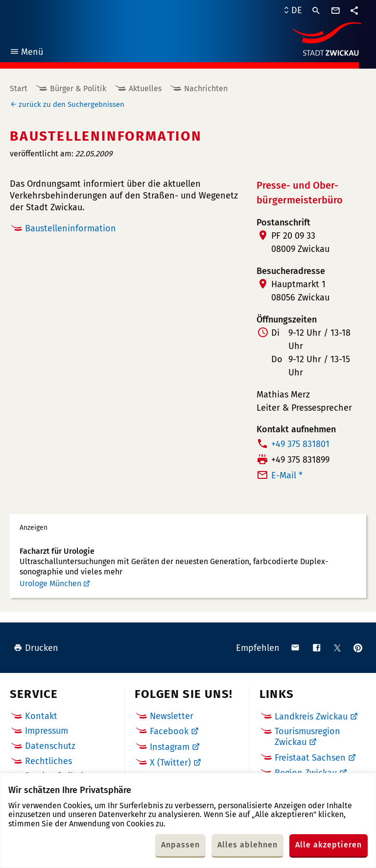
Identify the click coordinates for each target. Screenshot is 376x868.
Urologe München (50, 583)
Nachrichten (206, 88)
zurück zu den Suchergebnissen (71, 104)
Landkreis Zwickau (311, 717)
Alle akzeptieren (329, 845)
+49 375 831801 (300, 444)
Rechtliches (48, 761)
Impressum (47, 731)
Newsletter (172, 716)
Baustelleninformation (70, 228)
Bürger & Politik (78, 88)
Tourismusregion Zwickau (307, 737)
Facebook (169, 731)
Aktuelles (145, 88)
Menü (26, 53)
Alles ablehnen (247, 845)
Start (19, 88)
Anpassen (180, 845)
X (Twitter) (170, 763)
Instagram (170, 747)
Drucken (36, 648)
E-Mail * (287, 475)
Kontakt (41, 716)
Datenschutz (50, 746)
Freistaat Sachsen (310, 758)
